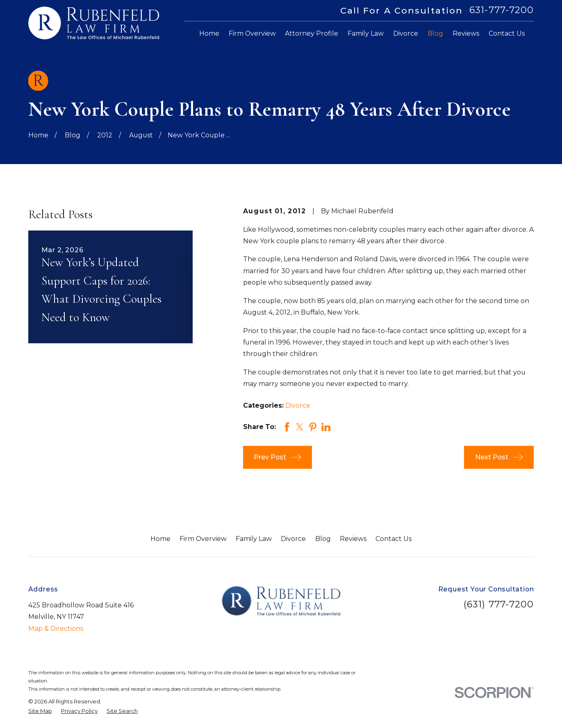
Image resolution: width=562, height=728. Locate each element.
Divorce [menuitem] (406, 33)
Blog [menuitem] (435, 33)
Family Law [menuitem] (366, 33)
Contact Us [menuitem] (507, 33)
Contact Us (394, 539)
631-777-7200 (502, 10)
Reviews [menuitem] (466, 33)
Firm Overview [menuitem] (252, 33)
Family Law (254, 539)
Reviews (353, 539)
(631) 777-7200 (499, 604)
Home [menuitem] (209, 33)
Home (160, 539)
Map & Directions (56, 629)
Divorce (298, 405)
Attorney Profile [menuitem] (312, 33)
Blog (323, 539)
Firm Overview (203, 539)
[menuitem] (40, 711)
